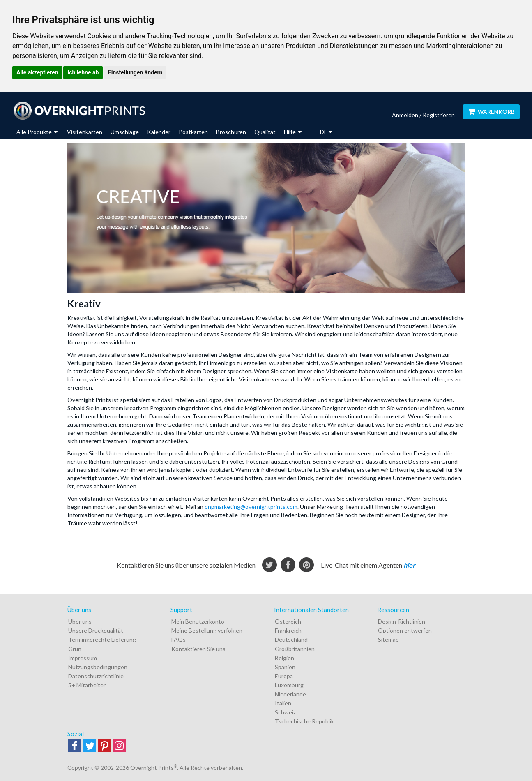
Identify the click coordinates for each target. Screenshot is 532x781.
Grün (75, 649)
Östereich (288, 621)
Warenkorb (491, 112)
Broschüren (231, 132)
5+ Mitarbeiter (87, 685)
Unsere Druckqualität (96, 630)
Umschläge (125, 132)
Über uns (80, 621)
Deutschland (291, 639)
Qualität (265, 132)
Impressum (83, 658)
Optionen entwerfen (405, 630)
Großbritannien (295, 649)
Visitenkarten (85, 132)
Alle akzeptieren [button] (37, 72)
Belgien (284, 658)
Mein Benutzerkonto (198, 621)
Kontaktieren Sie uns (198, 649)
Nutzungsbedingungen (98, 667)
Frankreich (288, 630)
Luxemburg (289, 685)
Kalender (159, 132)
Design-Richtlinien (402, 621)
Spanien (285, 667)
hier (409, 565)
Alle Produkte (37, 132)
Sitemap (388, 639)
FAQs (178, 639)
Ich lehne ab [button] (83, 72)
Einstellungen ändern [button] (135, 72)
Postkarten (193, 132)
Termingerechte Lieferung (102, 639)
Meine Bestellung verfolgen (207, 630)
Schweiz (285, 712)
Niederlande (290, 694)
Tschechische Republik (304, 721)
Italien (283, 703)
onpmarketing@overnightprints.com (251, 507)
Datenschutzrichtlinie (96, 676)
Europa (284, 676)
